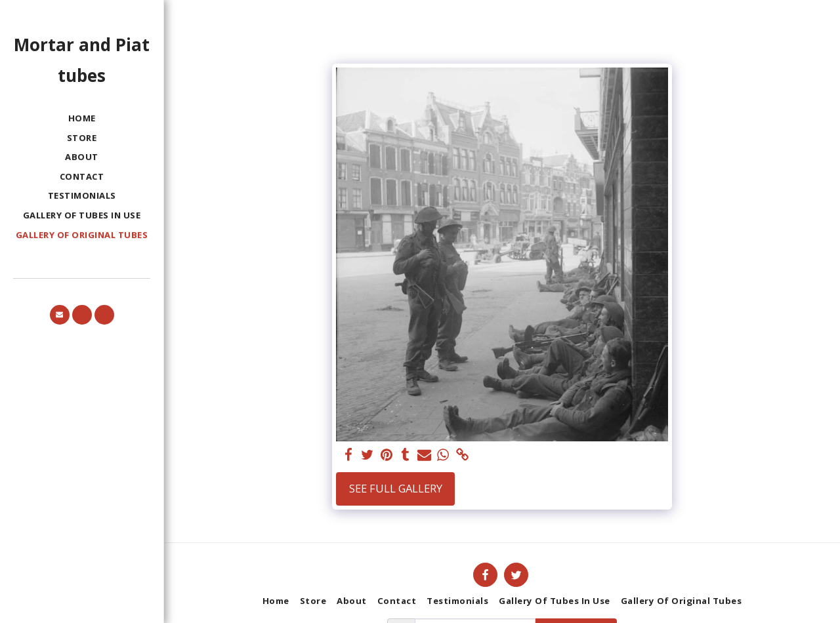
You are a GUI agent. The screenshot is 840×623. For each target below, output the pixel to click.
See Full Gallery (396, 488)
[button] (60, 315)
